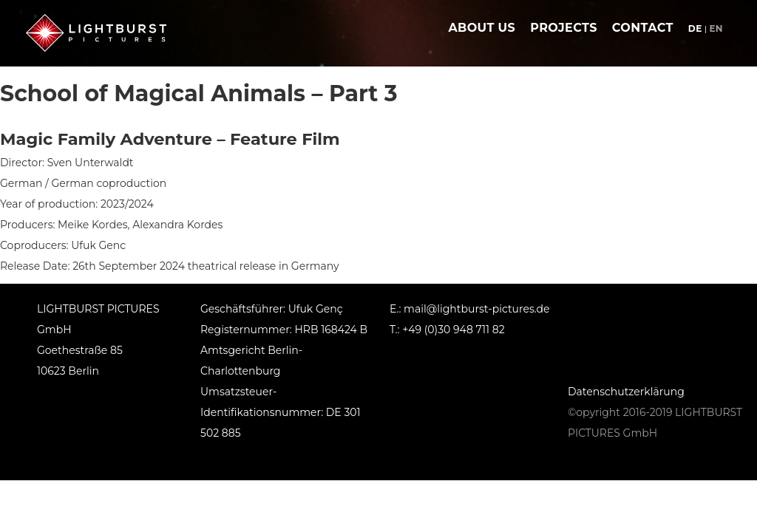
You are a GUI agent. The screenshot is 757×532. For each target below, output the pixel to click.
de (695, 28)
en (716, 28)
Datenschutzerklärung (626, 392)
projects (564, 28)
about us (482, 28)
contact (643, 28)
